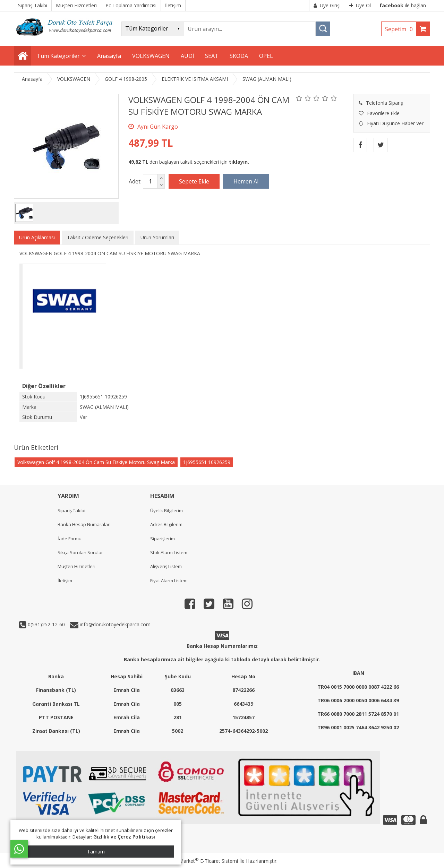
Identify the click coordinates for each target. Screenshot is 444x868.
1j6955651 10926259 (207, 462)
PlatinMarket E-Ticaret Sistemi (202, 861)
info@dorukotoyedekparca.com (114, 624)
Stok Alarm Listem (169, 552)
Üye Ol (360, 5)
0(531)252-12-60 (46, 624)
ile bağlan (403, 5)
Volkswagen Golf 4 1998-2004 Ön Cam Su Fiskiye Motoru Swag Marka (96, 462)
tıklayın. (239, 162)
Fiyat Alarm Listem (169, 581)
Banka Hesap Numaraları (84, 524)
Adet (135, 181)
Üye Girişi (327, 5)
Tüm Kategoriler (58, 56)
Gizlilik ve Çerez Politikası (124, 837)
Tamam (96, 852)
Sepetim (401, 29)
